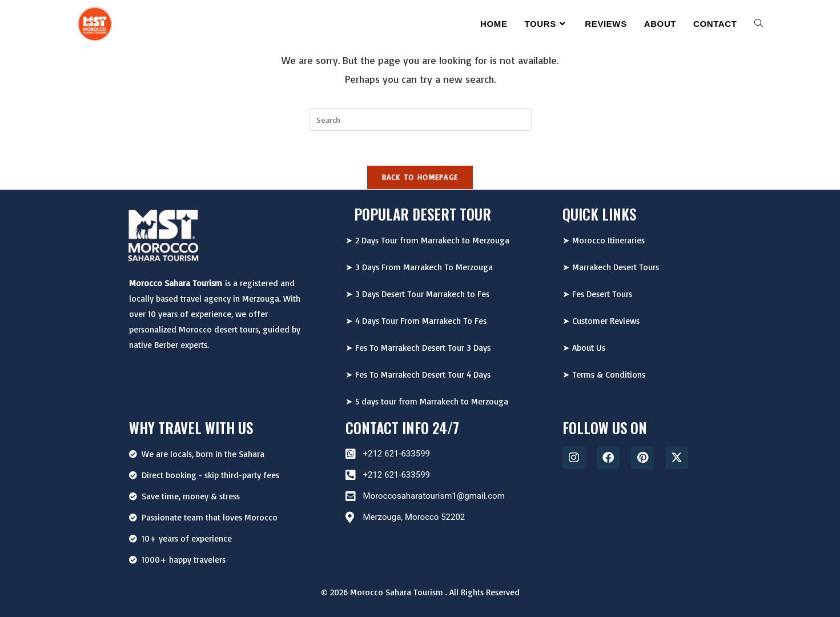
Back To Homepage (420, 177)
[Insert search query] (420, 119)
